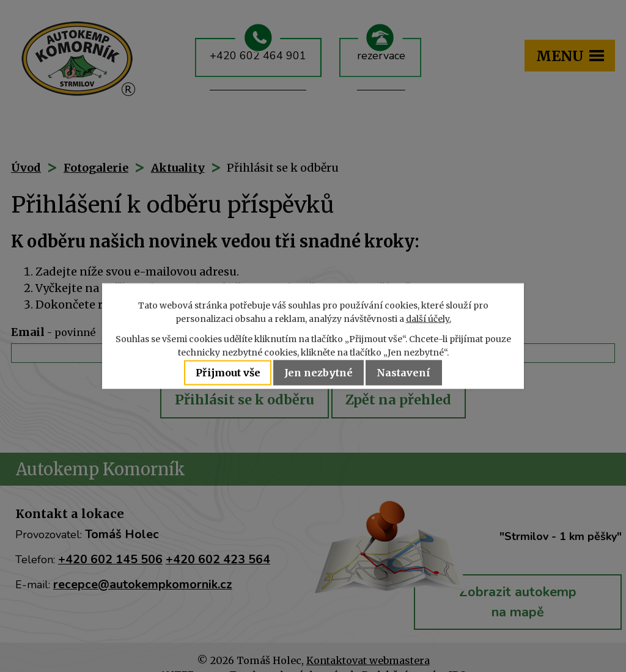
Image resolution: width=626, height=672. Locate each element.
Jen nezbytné (320, 373)
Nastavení (407, 373)
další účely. (429, 319)
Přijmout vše (226, 373)
